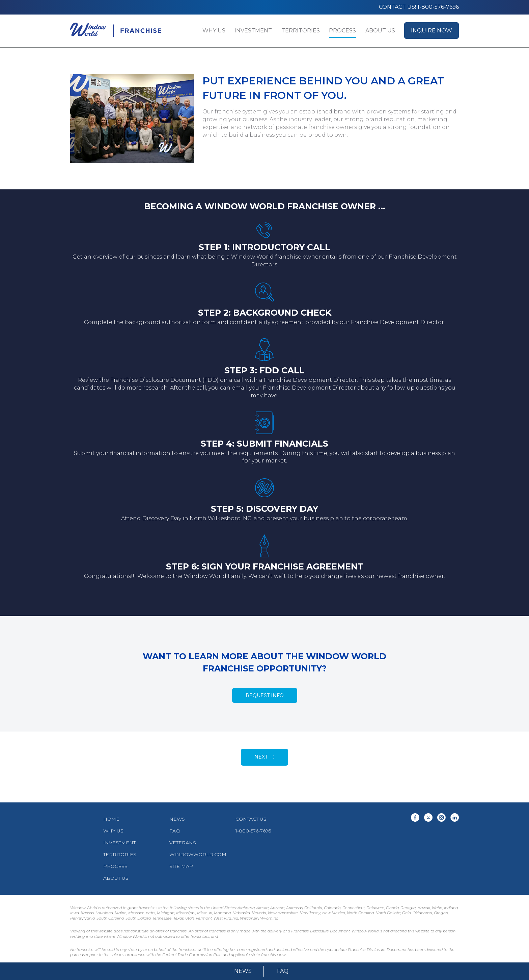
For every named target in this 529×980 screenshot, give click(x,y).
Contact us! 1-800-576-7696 (419, 7)
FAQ (283, 971)
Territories (301, 31)
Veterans (183, 843)
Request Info (265, 695)
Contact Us (251, 819)
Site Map (181, 866)
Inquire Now (431, 31)
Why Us (214, 31)
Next (261, 757)
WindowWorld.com (198, 854)
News (243, 971)
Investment (253, 31)
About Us (380, 31)
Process (342, 31)
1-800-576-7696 (253, 831)
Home (111, 819)
